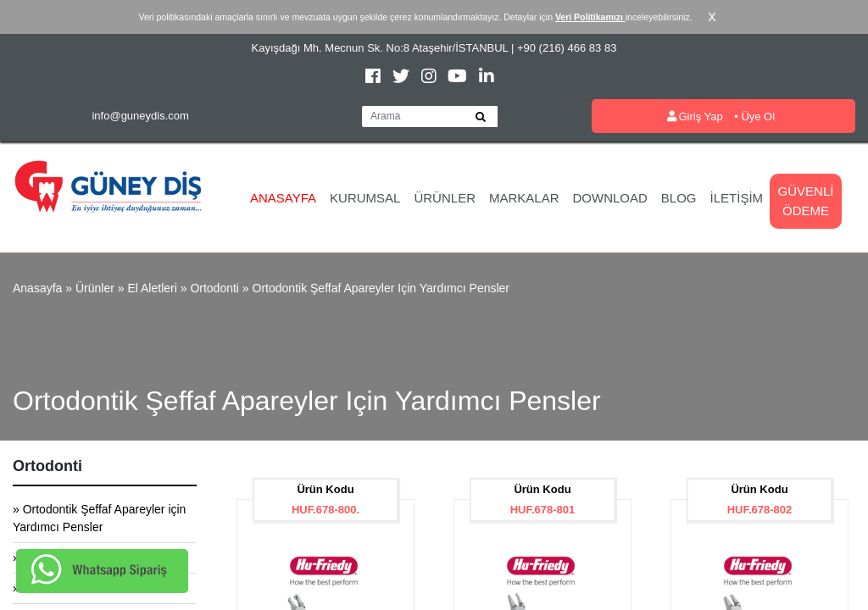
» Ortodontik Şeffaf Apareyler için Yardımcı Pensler (99, 518)
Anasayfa (283, 198)
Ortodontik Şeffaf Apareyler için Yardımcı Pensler (381, 288)
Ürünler (445, 198)
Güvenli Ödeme (806, 201)
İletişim (737, 198)
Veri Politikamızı (590, 17)
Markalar (524, 198)
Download (610, 198)
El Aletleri (152, 288)
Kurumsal (365, 198)
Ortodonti (214, 288)
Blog (679, 198)
